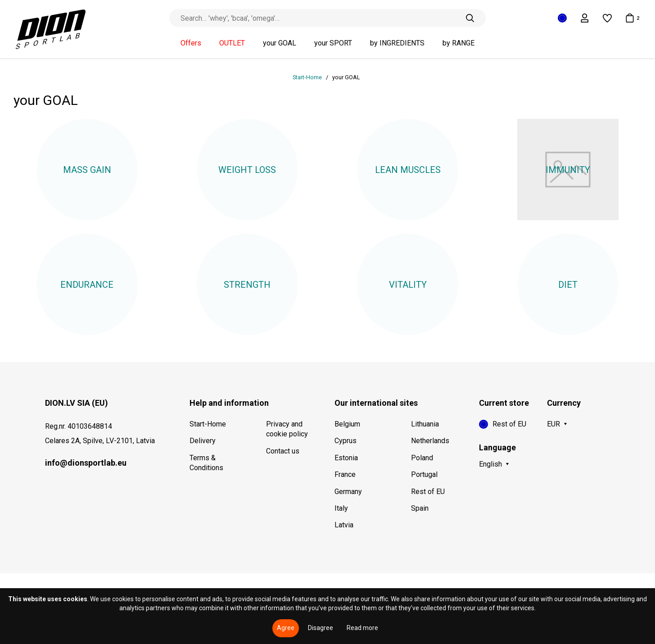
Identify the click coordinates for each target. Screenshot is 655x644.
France (345, 474)
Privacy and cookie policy (287, 429)
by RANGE (458, 43)
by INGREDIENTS (397, 43)
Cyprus (346, 441)
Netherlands (430, 441)
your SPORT (333, 43)
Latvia (344, 525)
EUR (553, 424)
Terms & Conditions (206, 463)
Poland (422, 458)
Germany (348, 492)
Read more (362, 628)
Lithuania (425, 424)
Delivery (203, 441)
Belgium (347, 424)
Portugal (424, 474)
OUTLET (232, 43)
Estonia (346, 458)
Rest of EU (428, 492)
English (490, 464)
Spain (420, 508)
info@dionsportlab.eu (86, 463)
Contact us (283, 451)
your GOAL (280, 43)
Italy (341, 508)
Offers (191, 43)
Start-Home (308, 77)
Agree (286, 628)
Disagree (321, 628)
